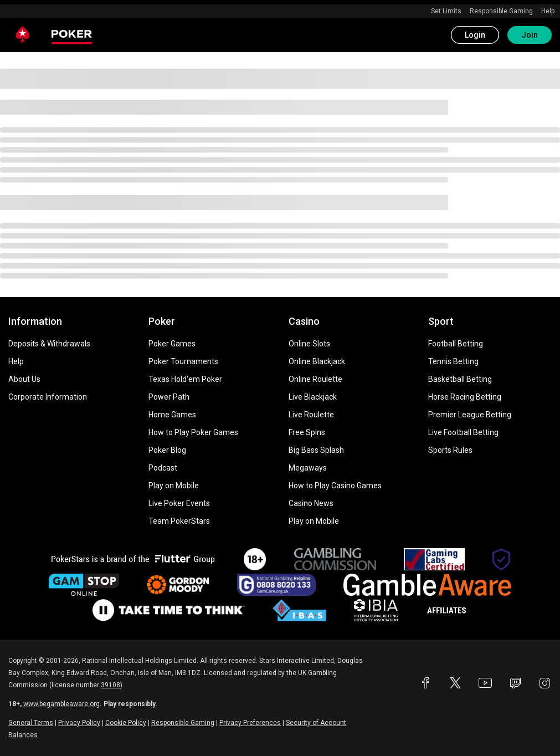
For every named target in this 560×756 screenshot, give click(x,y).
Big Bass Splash (316, 450)
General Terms (31, 723)
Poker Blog (167, 450)
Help (548, 11)
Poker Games (172, 344)
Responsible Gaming (501, 11)
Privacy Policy (79, 723)
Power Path (169, 397)
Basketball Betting (460, 379)
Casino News (311, 503)
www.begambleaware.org (61, 704)
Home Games (172, 415)
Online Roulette (315, 379)
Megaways (308, 468)
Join (530, 35)
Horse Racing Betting (465, 397)
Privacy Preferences (250, 723)
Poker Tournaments (183, 361)
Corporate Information (48, 397)
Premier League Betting (470, 415)
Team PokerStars (179, 521)
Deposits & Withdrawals (49, 344)
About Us (24, 379)
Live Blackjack (313, 397)
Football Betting (456, 344)
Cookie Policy (126, 723)
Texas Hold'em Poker (185, 379)
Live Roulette (311, 415)
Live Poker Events (179, 503)
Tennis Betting (453, 361)
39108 (111, 685)
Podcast (163, 468)
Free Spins (307, 432)
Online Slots (309, 344)
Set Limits (446, 11)
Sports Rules (450, 450)
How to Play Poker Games (193, 432)
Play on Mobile (174, 486)
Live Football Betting (463, 432)
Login (475, 35)
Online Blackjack (317, 361)
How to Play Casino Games (335, 486)
